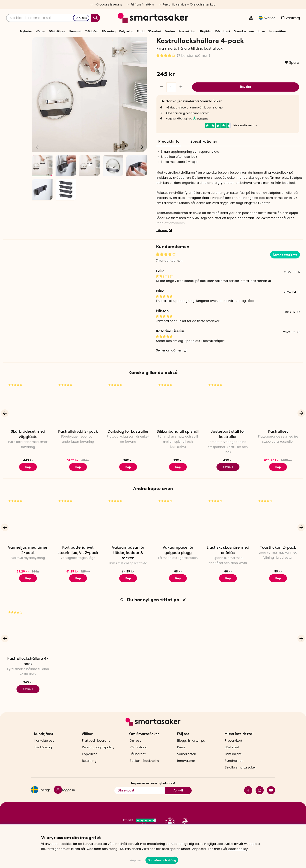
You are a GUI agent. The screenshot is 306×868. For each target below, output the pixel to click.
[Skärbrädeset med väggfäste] (28, 418)
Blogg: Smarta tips (191, 748)
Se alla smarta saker (240, 775)
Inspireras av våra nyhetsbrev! (153, 790)
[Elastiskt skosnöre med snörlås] (228, 534)
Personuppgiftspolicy (98, 755)
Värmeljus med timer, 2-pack (28, 564)
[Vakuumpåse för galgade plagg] (178, 534)
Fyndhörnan (234, 768)
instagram (260, 797)
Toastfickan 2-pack (278, 562)
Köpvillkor (89, 761)
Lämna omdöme (285, 269)
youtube (271, 797)
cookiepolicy (238, 849)
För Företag (43, 755)
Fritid (141, 31)
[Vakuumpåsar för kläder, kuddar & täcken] (128, 534)
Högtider (205, 31)
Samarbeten (187, 761)
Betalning (89, 768)
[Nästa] (142, 160)
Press (181, 755)
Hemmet (75, 31)
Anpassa (136, 860)
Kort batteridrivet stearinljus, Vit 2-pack (78, 564)
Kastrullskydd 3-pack (78, 446)
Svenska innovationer (250, 31)
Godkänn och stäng (162, 860)
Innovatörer (277, 31)
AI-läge (81, 18)
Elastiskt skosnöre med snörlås (228, 564)
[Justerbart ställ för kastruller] (228, 418)
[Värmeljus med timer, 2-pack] (28, 534)
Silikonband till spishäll (178, 446)
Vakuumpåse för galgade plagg (178, 564)
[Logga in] (251, 18)
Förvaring (109, 31)
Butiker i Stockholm (144, 768)
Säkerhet (155, 31)
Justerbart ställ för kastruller (228, 449)
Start (111, 42)
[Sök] (53, 18)
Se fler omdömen (170, 365)
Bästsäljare (57, 31)
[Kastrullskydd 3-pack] (78, 418)
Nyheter (26, 31)
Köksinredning (154, 42)
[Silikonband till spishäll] (178, 418)
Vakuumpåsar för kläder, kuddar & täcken (128, 567)
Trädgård (92, 31)
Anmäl (178, 798)
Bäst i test (223, 31)
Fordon (170, 31)
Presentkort (233, 748)
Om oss (135, 748)
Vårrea (40, 31)
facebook (248, 797)
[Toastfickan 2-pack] (278, 534)
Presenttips (187, 31)
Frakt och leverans (96, 748)
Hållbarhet (138, 761)
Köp (78, 481)
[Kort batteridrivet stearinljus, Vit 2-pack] (78, 534)
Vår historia (138, 755)
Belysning (126, 31)
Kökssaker (136, 42)
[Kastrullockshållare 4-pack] (28, 645)
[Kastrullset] (278, 418)
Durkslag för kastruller (128, 446)
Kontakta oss (44, 748)
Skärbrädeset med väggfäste (28, 449)
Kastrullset (278, 446)
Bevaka (245, 100)
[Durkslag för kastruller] (128, 418)
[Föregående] (37, 160)
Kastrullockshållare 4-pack (28, 676)
